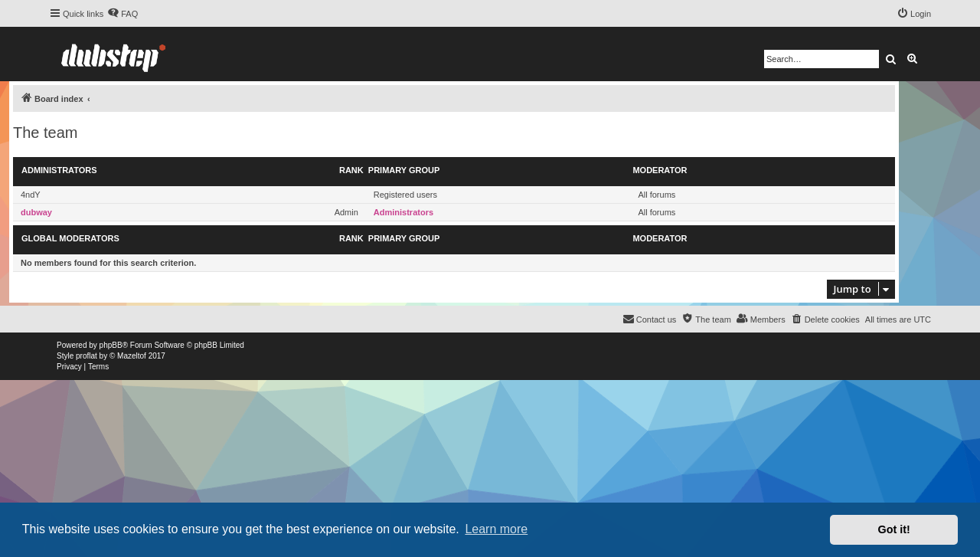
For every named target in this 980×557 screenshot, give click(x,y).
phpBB (111, 345)
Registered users (405, 195)
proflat (87, 356)
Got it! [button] (894, 529)
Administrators (59, 170)
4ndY (31, 195)
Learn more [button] (496, 529)
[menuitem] (122, 14)
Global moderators (70, 238)
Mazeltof (132, 356)
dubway (36, 212)
